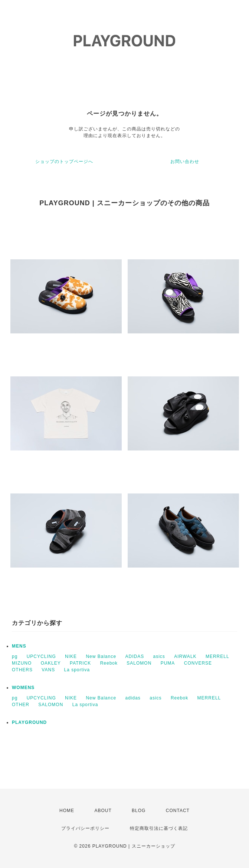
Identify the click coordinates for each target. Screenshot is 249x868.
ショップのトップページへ (64, 162)
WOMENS (23, 688)
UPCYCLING (41, 656)
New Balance (101, 656)
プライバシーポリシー (85, 828)
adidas (133, 698)
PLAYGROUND (29, 722)
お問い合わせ (185, 162)
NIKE (71, 656)
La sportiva (77, 670)
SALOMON (139, 663)
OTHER (21, 705)
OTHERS (22, 670)
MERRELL (217, 656)
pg (15, 656)
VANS (48, 670)
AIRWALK (185, 656)
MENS (19, 646)
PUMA (168, 663)
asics (159, 656)
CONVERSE (198, 663)
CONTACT (178, 811)
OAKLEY (51, 663)
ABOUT (103, 811)
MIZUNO (22, 663)
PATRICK (80, 663)
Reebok (109, 663)
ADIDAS (135, 656)
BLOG (139, 811)
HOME (67, 811)
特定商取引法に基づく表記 (159, 828)
